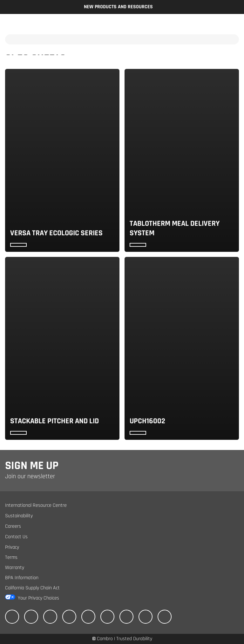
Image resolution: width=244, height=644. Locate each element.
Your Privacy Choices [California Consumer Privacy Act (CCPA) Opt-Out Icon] (38, 598)
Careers (13, 526)
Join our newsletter (30, 476)
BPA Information (22, 578)
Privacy (12, 547)
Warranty (15, 568)
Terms (11, 557)
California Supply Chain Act (32, 588)
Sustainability (19, 516)
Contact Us (16, 537)
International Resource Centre (36, 505)
